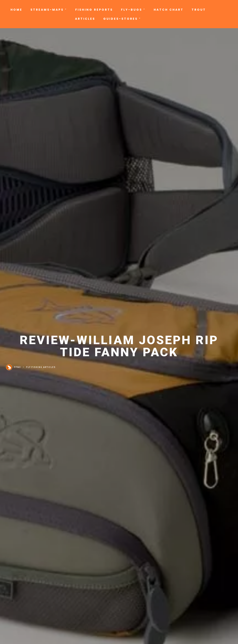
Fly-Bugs (133, 10)
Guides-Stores (122, 19)
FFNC (14, 367)
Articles (85, 19)
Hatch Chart (169, 10)
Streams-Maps (49, 10)
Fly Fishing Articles (41, 367)
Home (16, 10)
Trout (199, 10)
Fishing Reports (94, 10)
